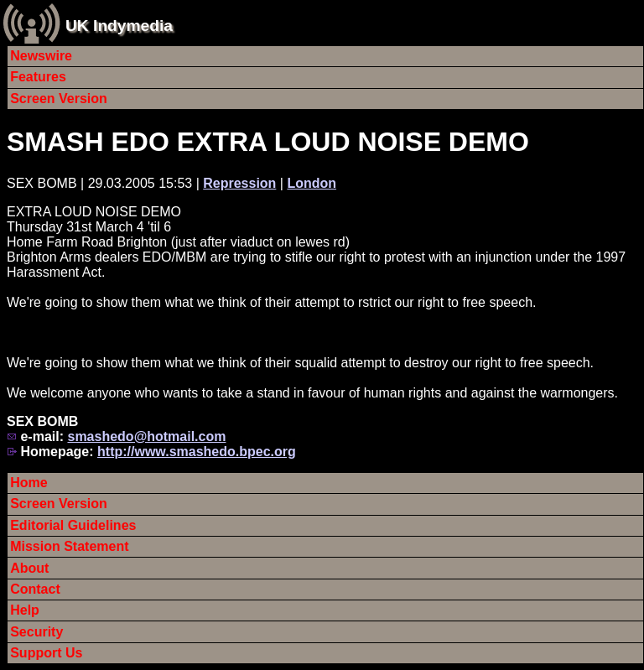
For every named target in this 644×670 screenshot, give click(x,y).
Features (38, 77)
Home (29, 483)
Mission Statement (69, 546)
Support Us (46, 653)
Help (25, 610)
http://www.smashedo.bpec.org (197, 452)
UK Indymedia (119, 26)
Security (36, 632)
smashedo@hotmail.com (146, 436)
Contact (35, 589)
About (29, 568)
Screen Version (59, 99)
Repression (239, 183)
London (312, 183)
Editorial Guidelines (73, 525)
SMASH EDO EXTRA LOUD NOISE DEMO (268, 142)
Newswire (41, 56)
